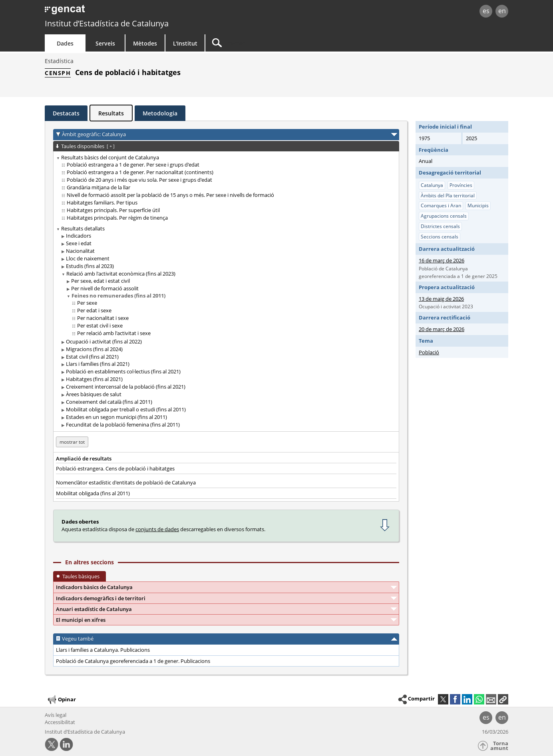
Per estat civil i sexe (100, 325)
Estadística (59, 61)
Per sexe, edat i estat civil (100, 281)
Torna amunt (499, 746)
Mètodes (145, 43)
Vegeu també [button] (78, 639)
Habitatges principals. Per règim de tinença (117, 218)
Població (429, 352)
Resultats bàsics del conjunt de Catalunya (110, 157)
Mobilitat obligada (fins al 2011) (93, 493)
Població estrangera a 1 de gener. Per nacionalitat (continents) (140, 172)
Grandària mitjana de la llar (98, 187)
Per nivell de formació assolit (105, 288)
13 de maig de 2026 (441, 299)
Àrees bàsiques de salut (94, 394)
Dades (65, 43)
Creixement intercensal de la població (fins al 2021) (126, 387)
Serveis (105, 43)
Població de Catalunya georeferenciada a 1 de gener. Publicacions (133, 661)
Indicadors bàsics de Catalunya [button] (94, 587)
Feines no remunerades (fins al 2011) (118, 296)
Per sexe (87, 303)
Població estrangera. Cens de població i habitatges (115, 468)
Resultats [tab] (111, 113)
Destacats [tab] (66, 113)
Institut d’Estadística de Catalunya (107, 23)
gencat (137, 12)
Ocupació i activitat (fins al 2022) (104, 341)
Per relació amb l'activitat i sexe (114, 333)
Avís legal (56, 715)
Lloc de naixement (88, 258)
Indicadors (79, 236)
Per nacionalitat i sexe (103, 318)
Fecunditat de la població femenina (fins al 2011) (123, 425)
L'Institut (185, 43)
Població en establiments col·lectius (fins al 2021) (123, 371)
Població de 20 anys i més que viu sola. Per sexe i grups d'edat (139, 180)
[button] (503, 699)
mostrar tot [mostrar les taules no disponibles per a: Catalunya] (72, 442)
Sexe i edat (79, 243)
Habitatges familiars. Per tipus (102, 202)
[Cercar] (273, 43)
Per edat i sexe (94, 310)
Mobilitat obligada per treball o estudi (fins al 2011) (126, 409)
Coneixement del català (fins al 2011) (109, 402)
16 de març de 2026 (442, 260)
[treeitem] (225, 188)
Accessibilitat (60, 722)
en (502, 11)
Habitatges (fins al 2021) (94, 379)
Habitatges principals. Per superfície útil (113, 210)
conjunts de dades (157, 529)
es (486, 11)
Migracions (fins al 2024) (94, 349)
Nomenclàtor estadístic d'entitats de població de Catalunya (126, 482)
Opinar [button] (61, 700)
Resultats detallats (83, 228)
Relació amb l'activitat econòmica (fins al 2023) (121, 274)
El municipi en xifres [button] (81, 620)
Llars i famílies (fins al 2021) (98, 364)
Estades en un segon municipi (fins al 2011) (116, 417)
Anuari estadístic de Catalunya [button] (94, 609)
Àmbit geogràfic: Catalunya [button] (94, 134)
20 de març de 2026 (442, 329)
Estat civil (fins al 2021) (92, 357)
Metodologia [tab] (160, 113)
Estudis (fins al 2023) (90, 266)
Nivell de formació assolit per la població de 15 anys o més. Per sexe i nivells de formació (170, 195)
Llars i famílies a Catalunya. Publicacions (103, 650)
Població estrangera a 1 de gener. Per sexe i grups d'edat (133, 165)
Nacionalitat (80, 251)
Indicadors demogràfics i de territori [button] (101, 598)
